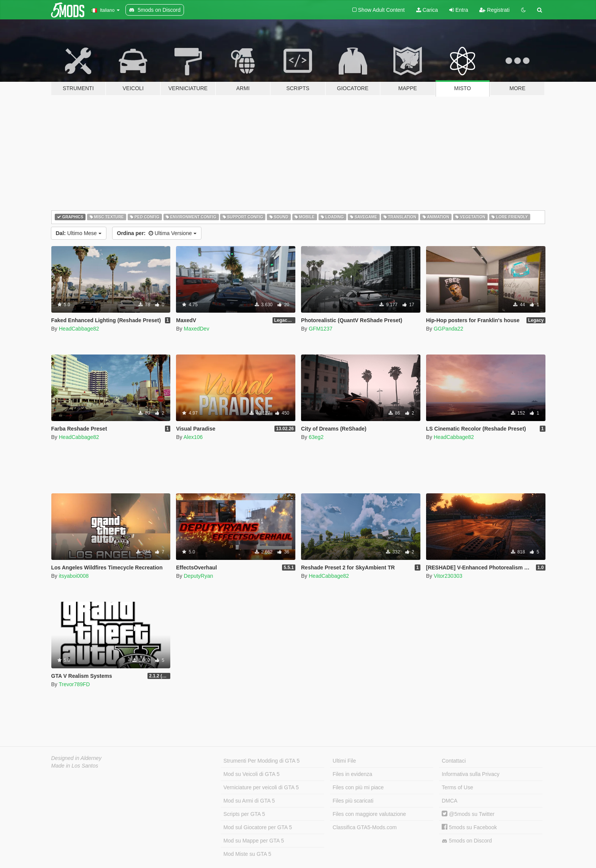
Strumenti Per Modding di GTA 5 (262, 761)
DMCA (449, 801)
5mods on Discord (467, 841)
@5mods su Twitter (468, 814)
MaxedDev (196, 329)
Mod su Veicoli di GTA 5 (252, 774)
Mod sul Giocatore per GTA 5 (258, 827)
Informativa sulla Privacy (471, 774)
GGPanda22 (449, 329)
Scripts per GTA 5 (244, 814)
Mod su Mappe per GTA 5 (254, 841)
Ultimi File (344, 761)
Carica (427, 10)
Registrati (494, 10)
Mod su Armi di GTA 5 (249, 801)
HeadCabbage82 (79, 329)
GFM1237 (320, 329)
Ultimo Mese (79, 233)
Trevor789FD (74, 684)
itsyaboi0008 (74, 576)
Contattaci (454, 761)
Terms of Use (457, 787)
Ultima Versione (157, 233)
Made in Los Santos (75, 766)
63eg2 (316, 437)
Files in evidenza (352, 774)
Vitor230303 (448, 576)
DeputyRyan (198, 576)
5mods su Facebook (469, 827)
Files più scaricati (353, 801)
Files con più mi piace (358, 787)
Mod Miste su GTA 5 (247, 854)
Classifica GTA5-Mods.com (365, 827)
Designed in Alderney (77, 758)
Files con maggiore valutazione (369, 814)
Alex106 (193, 437)
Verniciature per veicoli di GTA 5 (261, 787)
